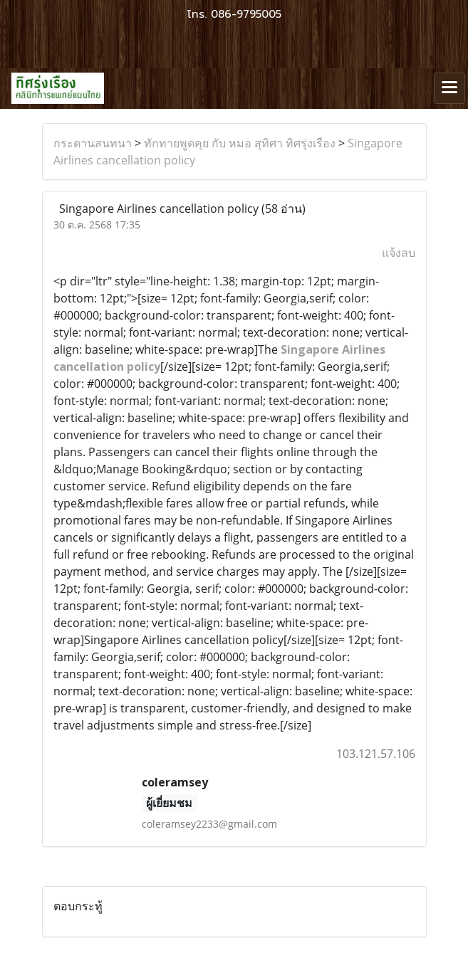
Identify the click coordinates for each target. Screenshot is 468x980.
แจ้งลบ (399, 253)
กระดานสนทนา (93, 143)
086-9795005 (246, 14)
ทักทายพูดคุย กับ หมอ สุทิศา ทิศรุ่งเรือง (240, 143)
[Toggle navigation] (449, 88)
